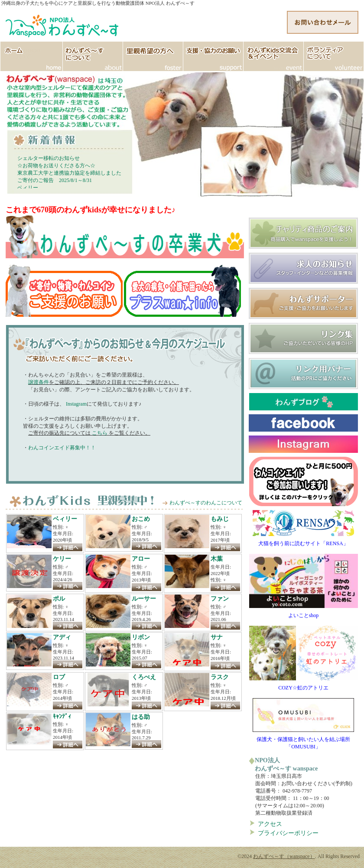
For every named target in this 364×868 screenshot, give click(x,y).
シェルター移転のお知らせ (49, 158)
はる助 (141, 717)
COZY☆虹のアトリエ (304, 685)
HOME (31, 56)
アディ (62, 637)
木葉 (217, 559)
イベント (274, 56)
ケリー (62, 559)
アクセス (270, 824)
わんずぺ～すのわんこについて (206, 503)
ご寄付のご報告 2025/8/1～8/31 (55, 180)
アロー (141, 559)
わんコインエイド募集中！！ (62, 448)
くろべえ (144, 677)
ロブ (59, 677)
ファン (220, 598)
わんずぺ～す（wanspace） (284, 856)
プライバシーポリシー (288, 833)
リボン (141, 637)
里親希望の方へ (153, 56)
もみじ (220, 519)
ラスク (220, 677)
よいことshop (304, 613)
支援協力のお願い (213, 56)
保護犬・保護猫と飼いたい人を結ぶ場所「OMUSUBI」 (303, 740)
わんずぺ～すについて (93, 56)
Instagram (76, 404)
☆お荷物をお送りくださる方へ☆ (56, 166)
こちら (100, 433)
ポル (59, 598)
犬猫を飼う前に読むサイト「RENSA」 (303, 541)
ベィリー (28, 188)
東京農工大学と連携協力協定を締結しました (69, 173)
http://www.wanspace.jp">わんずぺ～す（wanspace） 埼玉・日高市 (63, 24)
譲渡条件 (39, 382)
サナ (217, 637)
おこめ (141, 519)
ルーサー (144, 598)
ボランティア (334, 56)
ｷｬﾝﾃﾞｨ (62, 716)
